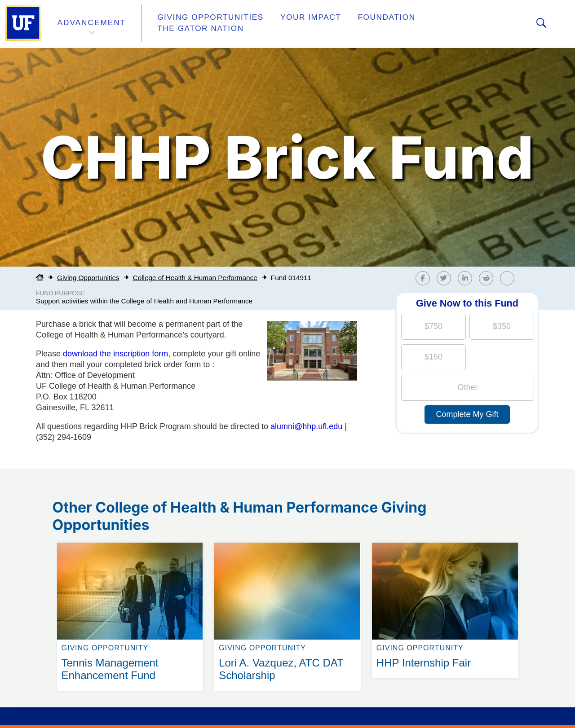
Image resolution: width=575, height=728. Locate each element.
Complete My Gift (467, 414)
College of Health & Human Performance (195, 278)
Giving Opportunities (205, 24)
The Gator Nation (455, 24)
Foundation (371, 24)
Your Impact (299, 24)
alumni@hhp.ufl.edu (306, 426)
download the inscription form (115, 354)
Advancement (92, 24)
